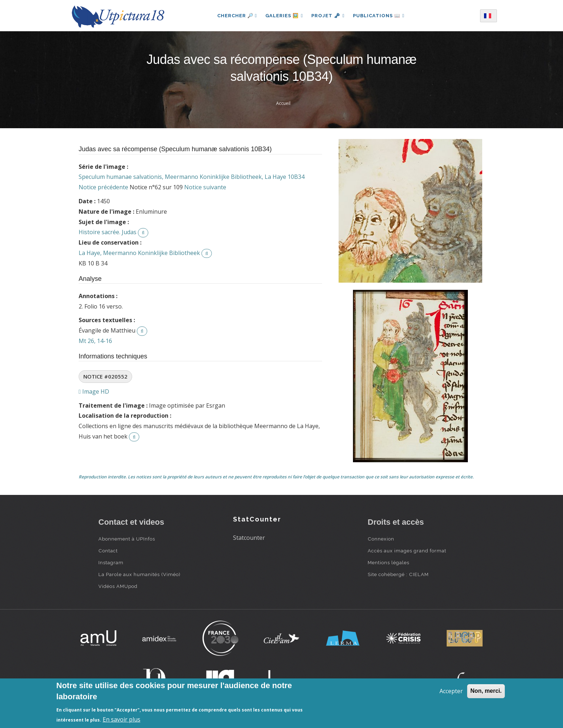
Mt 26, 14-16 (95, 341)
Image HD (94, 391)
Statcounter (249, 538)
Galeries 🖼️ (284, 16)
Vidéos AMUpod (118, 586)
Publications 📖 (379, 16)
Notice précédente (103, 187)
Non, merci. (486, 691)
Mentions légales (388, 562)
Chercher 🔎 (236, 16)
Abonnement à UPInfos (127, 539)
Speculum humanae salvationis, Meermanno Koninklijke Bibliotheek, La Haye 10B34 (192, 177)
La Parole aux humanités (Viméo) (139, 574)
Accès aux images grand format (407, 551)
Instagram (111, 562)
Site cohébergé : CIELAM (398, 574)
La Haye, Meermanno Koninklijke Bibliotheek (139, 253)
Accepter (451, 691)
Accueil (283, 103)
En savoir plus (122, 719)
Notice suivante (205, 187)
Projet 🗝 (328, 16)
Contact (108, 551)
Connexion (381, 539)
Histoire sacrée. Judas (108, 232)
